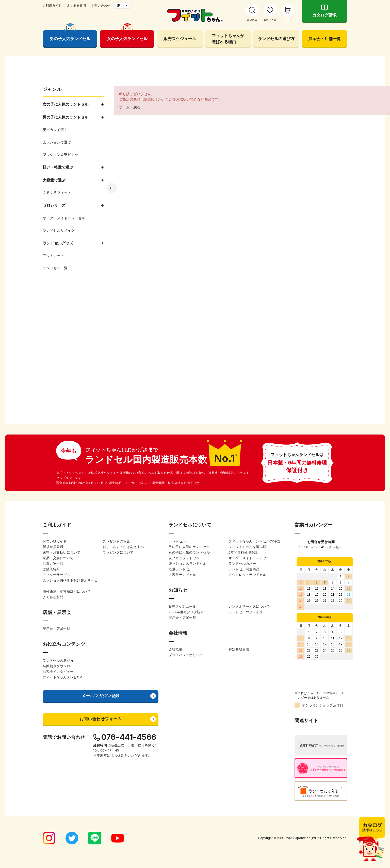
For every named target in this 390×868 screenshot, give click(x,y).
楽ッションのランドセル (188, 564)
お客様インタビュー (58, 672)
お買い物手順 (53, 564)
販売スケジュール (180, 39)
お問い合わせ (101, 6)
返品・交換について (58, 558)
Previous (112, 188)
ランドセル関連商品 (244, 569)
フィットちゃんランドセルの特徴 (254, 541)
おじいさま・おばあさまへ (123, 547)
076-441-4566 (129, 737)
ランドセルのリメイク (246, 612)
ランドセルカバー (242, 564)
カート (288, 20)
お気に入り (270, 20)
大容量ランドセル (182, 575)
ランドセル (177, 541)
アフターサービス (56, 575)
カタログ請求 (324, 15)
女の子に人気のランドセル (189, 552)
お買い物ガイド (55, 541)
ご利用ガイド (52, 6)
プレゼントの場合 (116, 541)
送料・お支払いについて (62, 552)
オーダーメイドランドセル (249, 558)
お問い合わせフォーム (101, 719)
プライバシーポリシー (186, 655)
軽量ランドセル (181, 569)
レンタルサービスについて (249, 606)
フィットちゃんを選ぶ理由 (249, 547)
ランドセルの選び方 (276, 39)
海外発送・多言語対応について (67, 591)
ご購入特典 (51, 569)
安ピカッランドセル (184, 558)
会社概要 (175, 649)
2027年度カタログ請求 (186, 612)
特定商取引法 (239, 649)
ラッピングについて (118, 552)
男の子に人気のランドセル (189, 547)
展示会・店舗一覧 (324, 39)
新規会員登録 (53, 547)
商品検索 (252, 20)
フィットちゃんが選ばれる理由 (228, 39)
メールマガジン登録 (101, 696)
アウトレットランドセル (247, 575)
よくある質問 (77, 6)
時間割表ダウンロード (60, 666)
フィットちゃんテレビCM (62, 677)
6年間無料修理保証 (243, 552)
